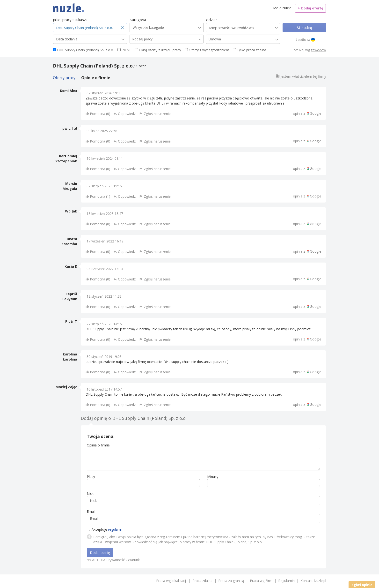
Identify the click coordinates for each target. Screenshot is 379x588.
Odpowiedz (127, 114)
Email (91, 511)
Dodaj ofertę (310, 8)
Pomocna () (100, 114)
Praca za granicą (231, 581)
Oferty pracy (64, 78)
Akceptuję (105, 529)
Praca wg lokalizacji (171, 581)
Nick (90, 494)
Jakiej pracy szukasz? (70, 20)
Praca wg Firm (261, 581)
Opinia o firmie (98, 445)
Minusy (213, 477)
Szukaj (306, 28)
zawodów (318, 50)
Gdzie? (212, 20)
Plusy (91, 477)
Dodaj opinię (100, 553)
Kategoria (138, 20)
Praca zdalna (202, 581)
